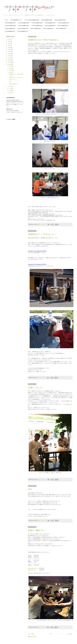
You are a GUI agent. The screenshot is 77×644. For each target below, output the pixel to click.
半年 (30, 489)
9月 (10, 72)
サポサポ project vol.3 (61, 28)
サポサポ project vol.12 (10, 26)
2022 (9, 41)
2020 (9, 45)
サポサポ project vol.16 (24, 23)
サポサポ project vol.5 (35, 28)
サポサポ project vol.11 (24, 26)
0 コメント (43, 224)
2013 (9, 60)
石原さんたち (31, 570)
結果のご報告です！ (37, 530)
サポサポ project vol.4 (48, 28)
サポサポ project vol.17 (10, 23)
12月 (11, 66)
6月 (10, 91)
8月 (10, 86)
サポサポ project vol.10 (37, 26)
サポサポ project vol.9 (50, 26)
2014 (9, 58)
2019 (9, 48)
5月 (10, 93)
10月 (11, 70)
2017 (9, 52)
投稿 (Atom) (34, 636)
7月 (10, 89)
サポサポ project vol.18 (60, 20)
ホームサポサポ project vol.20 (32, 20)
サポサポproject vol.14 (50, 23)
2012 (9, 62)
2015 (9, 56)
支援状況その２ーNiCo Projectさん (43, 40)
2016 (9, 54)
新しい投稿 (31, 634)
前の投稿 (70, 634)
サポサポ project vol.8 (63, 26)
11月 (11, 68)
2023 (9, 39)
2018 (9, 50)
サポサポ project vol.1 (22, 31)
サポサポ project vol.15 (37, 23)
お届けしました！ (36, 387)
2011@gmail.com (19, 112)
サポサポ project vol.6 (23, 28)
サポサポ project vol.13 (63, 23)
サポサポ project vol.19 (47, 20)
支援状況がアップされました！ (42, 234)
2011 (9, 64)
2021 (9, 43)
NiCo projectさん (32, 568)
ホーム (6, 20)
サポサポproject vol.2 (10, 31)
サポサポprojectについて (16, 20)
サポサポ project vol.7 (10, 28)
